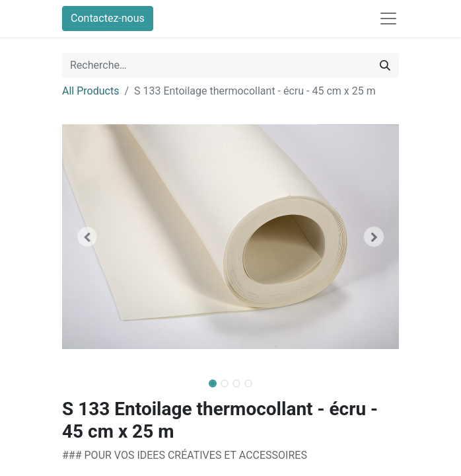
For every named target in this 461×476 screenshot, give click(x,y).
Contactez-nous (108, 18)
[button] (88, 237)
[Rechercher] (385, 65)
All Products (90, 91)
